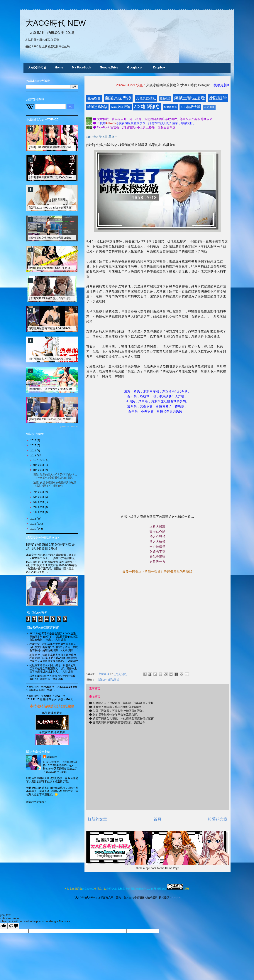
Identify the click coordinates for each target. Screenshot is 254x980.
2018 (34, 440)
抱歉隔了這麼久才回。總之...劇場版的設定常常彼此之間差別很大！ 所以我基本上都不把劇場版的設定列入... (53, 668)
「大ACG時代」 (48, 687)
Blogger (176, 897)
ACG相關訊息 (147, 107)
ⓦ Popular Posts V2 (69, 427)
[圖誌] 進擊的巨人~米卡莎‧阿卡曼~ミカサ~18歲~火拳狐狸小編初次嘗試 (55, 476)
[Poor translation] (13, 926)
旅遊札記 (165, 99)
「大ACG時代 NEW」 (51, 696)
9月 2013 (39, 465)
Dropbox (159, 67)
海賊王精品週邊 (189, 98)
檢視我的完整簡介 (37, 802)
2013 (34, 455)
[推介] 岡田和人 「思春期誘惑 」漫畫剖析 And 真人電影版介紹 (65, 359)
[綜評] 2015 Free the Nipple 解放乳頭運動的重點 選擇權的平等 (65, 208)
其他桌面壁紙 (146, 98)
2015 (34, 451)
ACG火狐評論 (121, 107)
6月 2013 (39, 497)
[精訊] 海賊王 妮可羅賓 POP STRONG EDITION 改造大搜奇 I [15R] (68, 328)
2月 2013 (39, 507)
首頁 (158, 819)
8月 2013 (39, 470)
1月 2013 (39, 512)
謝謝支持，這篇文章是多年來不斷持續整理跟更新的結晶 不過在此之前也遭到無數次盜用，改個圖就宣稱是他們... (53, 658)
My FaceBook (81, 67)
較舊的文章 (218, 819)
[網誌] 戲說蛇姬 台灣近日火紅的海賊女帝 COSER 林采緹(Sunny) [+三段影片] (73, 419)
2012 (34, 519)
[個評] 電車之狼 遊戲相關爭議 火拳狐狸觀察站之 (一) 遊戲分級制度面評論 (71, 238)
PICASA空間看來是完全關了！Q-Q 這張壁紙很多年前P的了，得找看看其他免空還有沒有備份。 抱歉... (54, 637)
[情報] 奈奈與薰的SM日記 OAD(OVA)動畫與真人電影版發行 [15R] (67, 177)
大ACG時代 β (37, 68)
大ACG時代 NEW (56, 23)
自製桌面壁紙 (118, 98)
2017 (34, 445)
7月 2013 (39, 492)
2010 (34, 529)
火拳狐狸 (52, 757)
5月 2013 (39, 502)
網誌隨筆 (218, 98)
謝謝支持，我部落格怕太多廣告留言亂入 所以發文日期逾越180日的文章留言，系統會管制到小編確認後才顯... (54, 647)
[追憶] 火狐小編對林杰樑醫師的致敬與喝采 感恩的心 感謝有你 (55, 484)
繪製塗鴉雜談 (97, 107)
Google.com (136, 67)
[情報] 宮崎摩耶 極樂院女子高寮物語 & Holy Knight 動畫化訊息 (65, 298)
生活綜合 (94, 98)
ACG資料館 (171, 107)
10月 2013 (40, 460)
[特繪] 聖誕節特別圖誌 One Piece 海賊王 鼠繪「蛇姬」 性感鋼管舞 (67, 268)
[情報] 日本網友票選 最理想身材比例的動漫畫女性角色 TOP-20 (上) (68, 147)
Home (59, 67)
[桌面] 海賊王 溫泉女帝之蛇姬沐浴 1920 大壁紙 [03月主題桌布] (65, 389)
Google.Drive (109, 67)
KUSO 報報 (209, 107)
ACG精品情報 (190, 107)
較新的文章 (97, 819)
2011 (34, 524)
